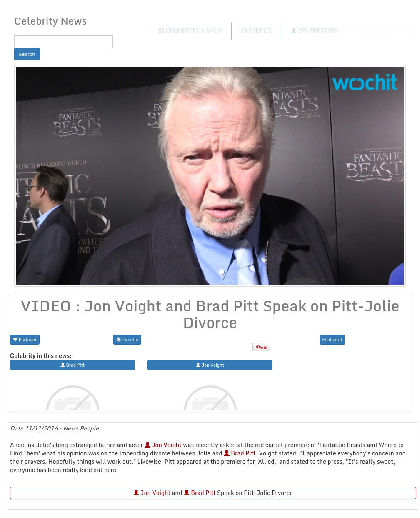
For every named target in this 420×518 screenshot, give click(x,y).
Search (27, 54)
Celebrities (314, 31)
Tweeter (127, 339)
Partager (25, 339)
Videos (256, 31)
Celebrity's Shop (190, 31)
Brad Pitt (240, 453)
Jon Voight (163, 445)
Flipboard (332, 339)
